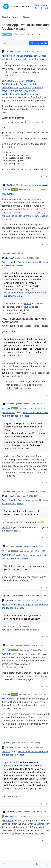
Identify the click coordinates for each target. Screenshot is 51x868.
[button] (4, 864)
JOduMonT (10, 52)
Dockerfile (39, 824)
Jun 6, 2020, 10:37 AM (33, 52)
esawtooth (10, 816)
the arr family (35, 59)
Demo (44, 5)
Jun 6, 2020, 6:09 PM (36, 408)
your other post (15, 469)
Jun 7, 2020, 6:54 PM (36, 551)
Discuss (7, 34)
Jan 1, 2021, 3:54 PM (32, 816)
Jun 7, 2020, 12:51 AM (32, 496)
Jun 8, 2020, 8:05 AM (36, 650)
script (4, 62)
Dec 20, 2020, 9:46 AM (33, 747)
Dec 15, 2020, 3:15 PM (36, 695)
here (6, 834)
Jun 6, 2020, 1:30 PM (36, 190)
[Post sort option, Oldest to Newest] (5, 43)
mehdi (8, 190)
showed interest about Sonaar (31, 56)
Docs (38, 8)
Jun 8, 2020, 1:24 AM (32, 600)
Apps (36, 5)
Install (45, 8)
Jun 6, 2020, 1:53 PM (32, 258)
